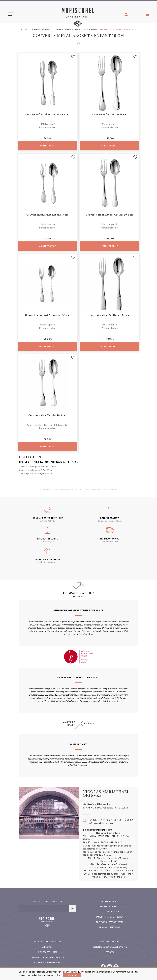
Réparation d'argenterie (110, 922)
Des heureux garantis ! (47, 562)
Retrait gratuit (110, 518)
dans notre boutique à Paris (110, 521)
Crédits (110, 952)
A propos (47, 947)
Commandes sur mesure (47, 962)
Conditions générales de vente (110, 947)
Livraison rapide (110, 539)
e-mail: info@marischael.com (97, 830)
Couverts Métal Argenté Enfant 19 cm (36, 470)
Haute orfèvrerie (110, 912)
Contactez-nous (47, 952)
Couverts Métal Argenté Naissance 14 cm (37, 467)
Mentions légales (110, 942)
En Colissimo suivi (110, 542)
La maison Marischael (110, 927)
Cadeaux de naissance (110, 907)
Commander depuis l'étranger (47, 957)
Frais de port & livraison (47, 942)
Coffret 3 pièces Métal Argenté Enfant (36, 473)
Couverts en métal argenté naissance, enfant (49, 462)
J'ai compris (72, 975)
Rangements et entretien (110, 917)
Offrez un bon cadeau (47, 559)
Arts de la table (110, 901)
